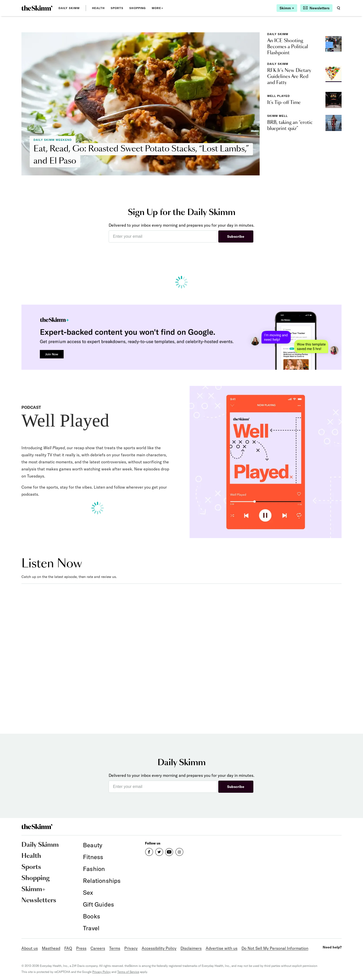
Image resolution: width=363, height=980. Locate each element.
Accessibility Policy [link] (159, 948)
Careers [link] (98, 948)
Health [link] (98, 8)
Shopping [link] (138, 8)
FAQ (68, 948)
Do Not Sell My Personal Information (275, 948)
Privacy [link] (131, 948)
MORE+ (158, 8)
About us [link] (30, 948)
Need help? (332, 947)
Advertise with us (222, 948)
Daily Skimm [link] (69, 8)
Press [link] (81, 948)
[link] (37, 8)
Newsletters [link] (39, 900)
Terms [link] (115, 948)
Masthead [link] (51, 948)
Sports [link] (117, 8)
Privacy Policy (101, 972)
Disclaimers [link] (191, 948)
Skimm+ (33, 889)
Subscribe (236, 236)
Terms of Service (128, 972)
